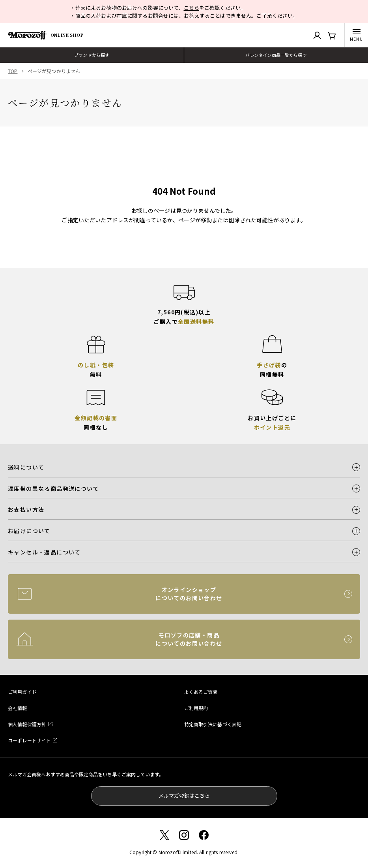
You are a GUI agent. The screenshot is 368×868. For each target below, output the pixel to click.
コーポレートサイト (29, 740)
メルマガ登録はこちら (184, 796)
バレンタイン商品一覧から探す (276, 55)
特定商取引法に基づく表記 (213, 724)
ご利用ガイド (22, 692)
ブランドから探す (92, 55)
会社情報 (18, 708)
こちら (191, 8)
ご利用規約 (196, 708)
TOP (13, 71)
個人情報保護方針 (27, 724)
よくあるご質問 (201, 692)
